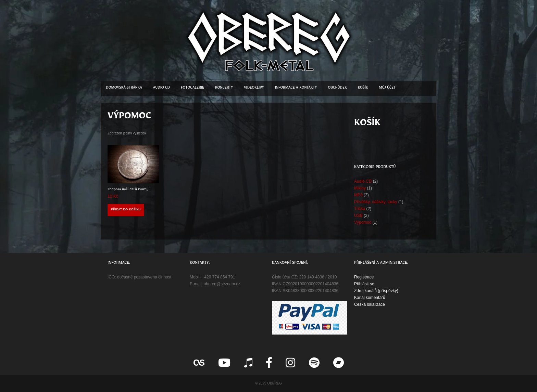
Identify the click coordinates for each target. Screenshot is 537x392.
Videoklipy (254, 88)
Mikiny (360, 188)
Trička (360, 209)
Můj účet (388, 88)
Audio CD (161, 88)
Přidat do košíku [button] (126, 210)
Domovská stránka (124, 88)
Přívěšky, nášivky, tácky (376, 202)
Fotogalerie (192, 88)
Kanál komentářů (370, 298)
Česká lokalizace (370, 304)
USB (358, 215)
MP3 (358, 195)
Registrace (364, 277)
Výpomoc (363, 222)
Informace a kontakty (296, 88)
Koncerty (224, 88)
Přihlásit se (364, 284)
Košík (363, 88)
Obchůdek (337, 88)
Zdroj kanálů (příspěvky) (376, 291)
